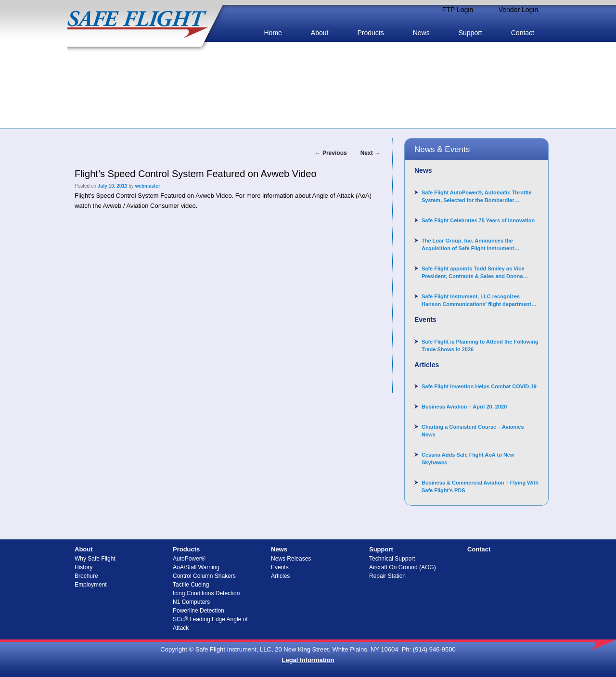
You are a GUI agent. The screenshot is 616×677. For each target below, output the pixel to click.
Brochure (86, 576)
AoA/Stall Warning (196, 567)
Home (273, 33)
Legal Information (308, 660)
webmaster (148, 186)
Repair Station (387, 576)
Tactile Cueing (191, 585)
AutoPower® (189, 559)
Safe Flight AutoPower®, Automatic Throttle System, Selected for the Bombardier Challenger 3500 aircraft (477, 197)
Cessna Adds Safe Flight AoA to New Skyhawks (468, 459)
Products (370, 33)
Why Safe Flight (95, 559)
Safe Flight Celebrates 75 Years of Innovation (478, 220)
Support (470, 33)
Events (280, 567)
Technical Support (392, 559)
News (421, 33)
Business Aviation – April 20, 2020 (464, 407)
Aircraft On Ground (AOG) (403, 567)
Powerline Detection (199, 611)
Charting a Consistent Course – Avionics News (473, 431)
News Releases (291, 559)
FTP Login (458, 10)
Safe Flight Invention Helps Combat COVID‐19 (479, 386)
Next (370, 153)
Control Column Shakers (204, 576)
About (320, 33)
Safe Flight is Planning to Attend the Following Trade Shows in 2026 (480, 345)
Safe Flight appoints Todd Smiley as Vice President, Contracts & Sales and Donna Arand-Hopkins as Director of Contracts (473, 273)
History (83, 567)
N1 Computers (191, 602)
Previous (331, 153)
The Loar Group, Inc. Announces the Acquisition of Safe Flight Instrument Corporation (468, 245)
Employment (91, 585)
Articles (280, 576)
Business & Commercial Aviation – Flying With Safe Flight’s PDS (480, 486)
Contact (523, 33)
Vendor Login (519, 10)
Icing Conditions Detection (206, 593)
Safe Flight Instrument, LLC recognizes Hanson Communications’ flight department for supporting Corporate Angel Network (476, 301)
